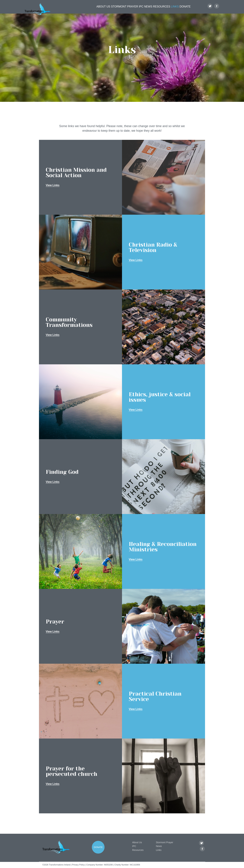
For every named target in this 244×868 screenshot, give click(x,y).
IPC (131, 10)
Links (173, 10)
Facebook (217, 10)
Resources (157, 10)
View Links (53, 185)
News (142, 10)
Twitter (210, 10)
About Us (91, 10)
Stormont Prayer (113, 10)
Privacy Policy (78, 865)
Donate (186, 10)
